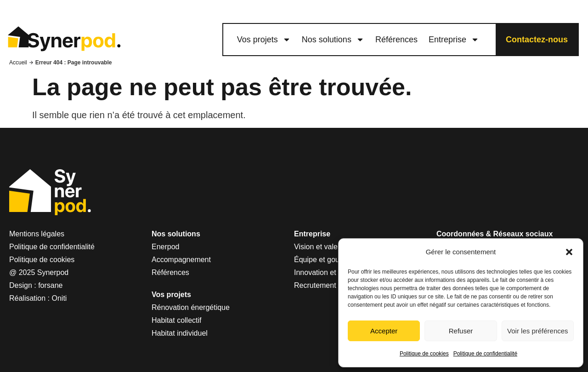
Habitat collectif (177, 320)
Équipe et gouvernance (332, 260)
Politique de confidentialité (485, 354)
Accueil (18, 63)
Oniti (59, 298)
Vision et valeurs (321, 247)
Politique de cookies (424, 354)
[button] (569, 252)
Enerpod (166, 247)
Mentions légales (37, 234)
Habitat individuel (180, 333)
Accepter (384, 331)
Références (396, 40)
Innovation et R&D (324, 272)
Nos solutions (333, 40)
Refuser (461, 331)
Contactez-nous (537, 40)
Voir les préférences (538, 331)
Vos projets (264, 40)
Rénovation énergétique (191, 307)
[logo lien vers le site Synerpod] (64, 40)
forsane (50, 285)
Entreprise (454, 40)
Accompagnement (181, 260)
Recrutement (315, 285)
